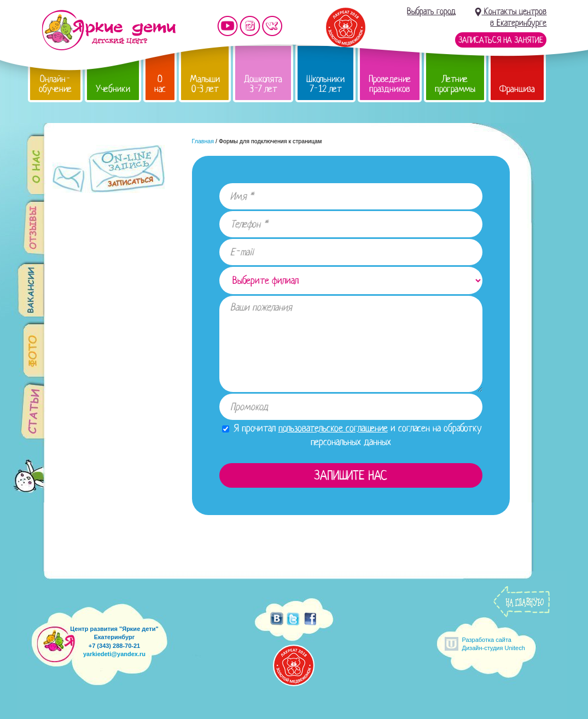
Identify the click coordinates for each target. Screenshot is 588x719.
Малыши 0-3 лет (205, 84)
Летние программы (455, 84)
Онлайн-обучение (55, 84)
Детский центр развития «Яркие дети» (109, 30)
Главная (203, 141)
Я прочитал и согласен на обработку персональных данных (352, 435)
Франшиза (517, 89)
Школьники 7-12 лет (325, 84)
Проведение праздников (390, 84)
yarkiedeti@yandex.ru (114, 654)
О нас (160, 84)
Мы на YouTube (228, 26)
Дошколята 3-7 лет (263, 84)
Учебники (113, 89)
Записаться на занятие (501, 40)
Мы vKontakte (272, 26)
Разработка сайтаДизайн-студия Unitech (494, 644)
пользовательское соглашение (333, 428)
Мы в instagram (250, 26)
